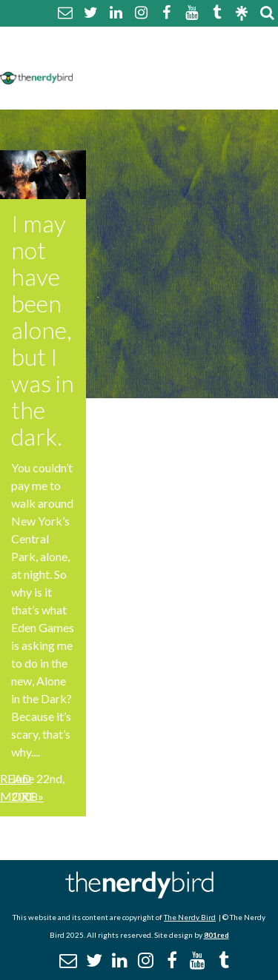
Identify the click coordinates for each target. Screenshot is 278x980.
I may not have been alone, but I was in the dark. (43, 330)
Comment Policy (128, 57)
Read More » (22, 787)
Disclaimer (221, 57)
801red (216, 935)
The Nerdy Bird (190, 917)
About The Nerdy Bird (143, 40)
